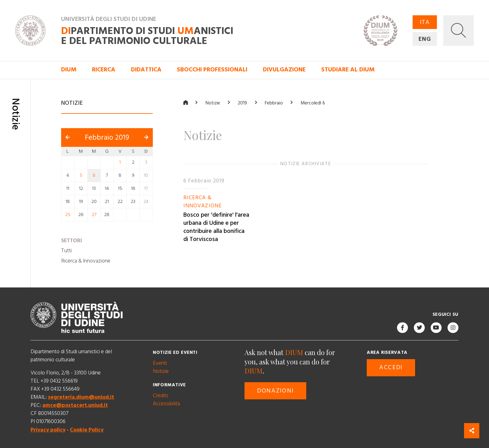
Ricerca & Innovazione (86, 261)
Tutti (66, 251)
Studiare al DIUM (348, 70)
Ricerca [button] (104, 70)
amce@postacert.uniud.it (75, 405)
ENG (425, 39)
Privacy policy (48, 430)
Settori (72, 240)
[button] (458, 31)
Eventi (160, 363)
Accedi (391, 367)
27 (94, 214)
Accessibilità (166, 403)
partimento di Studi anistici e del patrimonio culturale (147, 36)
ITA (425, 22)
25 (68, 214)
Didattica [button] (146, 70)
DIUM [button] (69, 70)
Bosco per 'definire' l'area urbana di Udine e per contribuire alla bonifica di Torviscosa (216, 227)
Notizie (213, 103)
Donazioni (275, 391)
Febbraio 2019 (107, 137)
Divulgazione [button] (284, 70)
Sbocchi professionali (212, 70)
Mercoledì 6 (313, 103)
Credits (161, 395)
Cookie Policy (87, 430)
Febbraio (274, 103)
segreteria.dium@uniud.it (81, 397)
